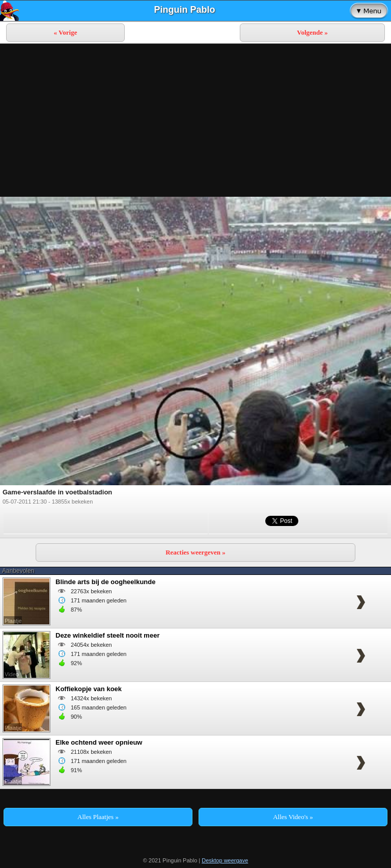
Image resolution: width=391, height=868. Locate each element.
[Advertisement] (195, 120)
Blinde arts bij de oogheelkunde (105, 582)
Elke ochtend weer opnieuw (99, 742)
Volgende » (312, 32)
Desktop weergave (225, 860)
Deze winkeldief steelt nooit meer (107, 635)
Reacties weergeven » (195, 552)
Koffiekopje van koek (89, 689)
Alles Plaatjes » (98, 817)
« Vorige (66, 32)
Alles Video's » (293, 817)
